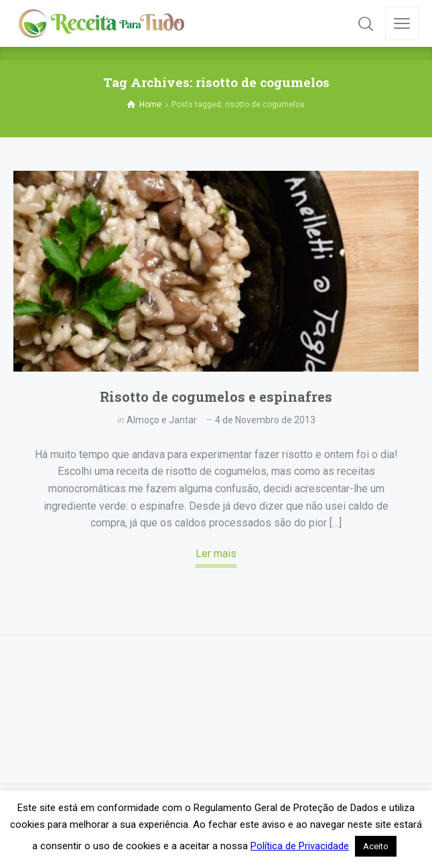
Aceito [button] (376, 846)
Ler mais (216, 554)
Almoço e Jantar (162, 420)
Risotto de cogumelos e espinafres (216, 396)
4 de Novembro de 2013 (265, 420)
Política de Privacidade (300, 846)
